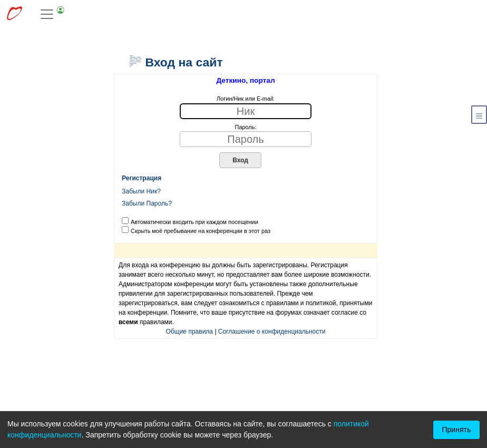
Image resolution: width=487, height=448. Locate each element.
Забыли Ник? (141, 191)
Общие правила (190, 332)
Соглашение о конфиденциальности (272, 332)
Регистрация (142, 178)
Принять (457, 430)
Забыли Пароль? (147, 203)
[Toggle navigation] (53, 14)
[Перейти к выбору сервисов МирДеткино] (14, 14)
